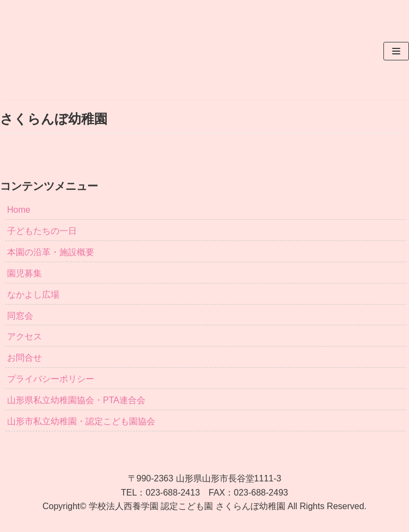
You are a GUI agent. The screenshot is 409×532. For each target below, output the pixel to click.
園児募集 (25, 273)
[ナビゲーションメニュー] (396, 51)
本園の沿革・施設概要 (51, 252)
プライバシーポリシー (51, 379)
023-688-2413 (173, 493)
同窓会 (20, 316)
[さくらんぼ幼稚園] (51, 51)
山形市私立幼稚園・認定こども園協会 (81, 421)
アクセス (25, 336)
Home (19, 210)
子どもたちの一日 (42, 231)
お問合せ (25, 358)
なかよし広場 (33, 295)
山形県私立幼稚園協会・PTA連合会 (76, 400)
